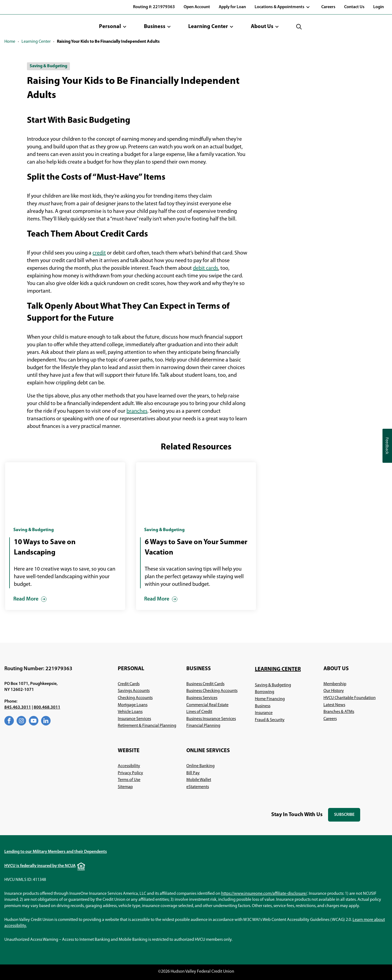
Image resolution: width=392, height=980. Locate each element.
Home (10, 42)
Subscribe (347, 817)
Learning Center (36, 42)
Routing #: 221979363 (154, 7)
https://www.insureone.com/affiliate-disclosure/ (264, 894)
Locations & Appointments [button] (280, 7)
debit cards (206, 268)
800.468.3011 (47, 708)
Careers (328, 7)
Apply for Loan (232, 7)
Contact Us (354, 7)
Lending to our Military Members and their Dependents (56, 852)
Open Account (197, 7)
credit (99, 253)
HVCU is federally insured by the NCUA (40, 866)
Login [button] (379, 7)
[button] (113, 27)
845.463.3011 (18, 708)
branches (137, 411)
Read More (26, 599)
